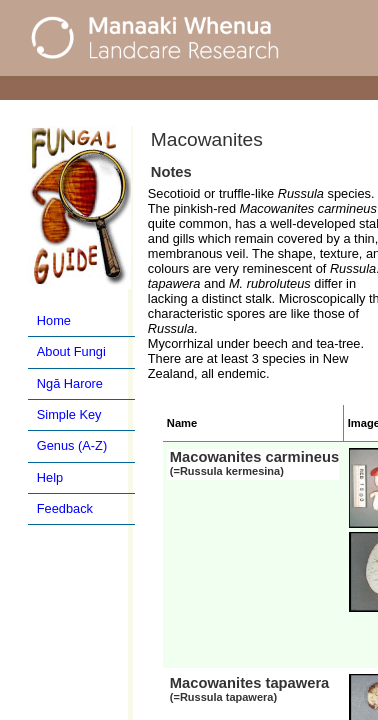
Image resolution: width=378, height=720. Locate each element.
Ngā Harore (70, 383)
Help (50, 477)
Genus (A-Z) (72, 445)
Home (54, 320)
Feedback (65, 508)
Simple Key (69, 414)
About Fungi (71, 351)
